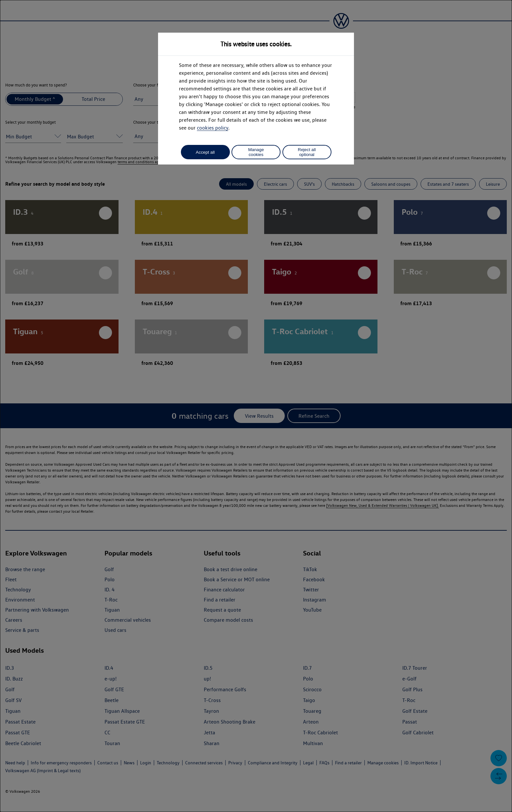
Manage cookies (256, 152)
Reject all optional (307, 152)
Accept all (205, 152)
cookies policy (213, 128)
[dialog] (256, 406)
